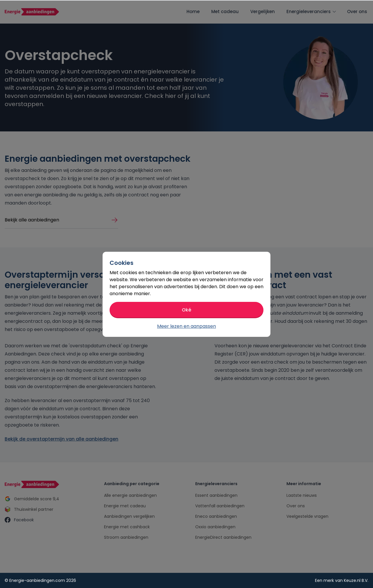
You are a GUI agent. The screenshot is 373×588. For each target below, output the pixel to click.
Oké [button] (186, 310)
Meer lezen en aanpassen (186, 326)
